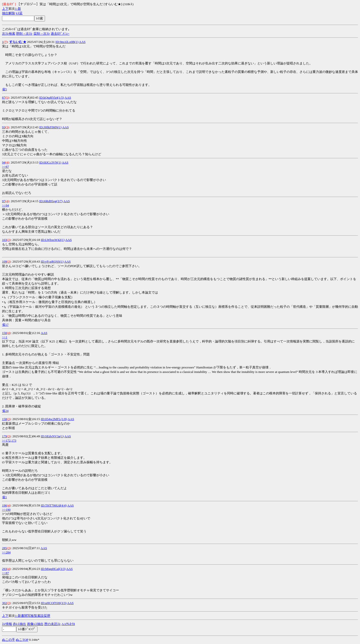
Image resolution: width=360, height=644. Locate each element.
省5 (4, 89)
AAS (82, 42)
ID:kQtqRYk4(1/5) (52, 97)
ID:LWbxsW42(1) (53, 240)
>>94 (5, 205)
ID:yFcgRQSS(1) (52, 261)
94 (4, 162)
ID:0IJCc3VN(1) (50, 162)
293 (4, 569)
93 (4, 127)
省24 (5, 411)
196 (4, 505)
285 (4, 548)
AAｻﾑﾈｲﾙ (68, 624)
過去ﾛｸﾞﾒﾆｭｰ (60, 34)
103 (4, 240)
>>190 (6, 510)
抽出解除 (8, 13)
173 (14, 440)
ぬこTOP (22, 640)
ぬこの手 (8, 640)
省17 (5, 325)
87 (4, 97)
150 (4, 333)
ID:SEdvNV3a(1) (52, 436)
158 (4, 419)
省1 (4, 497)
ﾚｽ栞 (19, 13)
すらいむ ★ (18, 42)
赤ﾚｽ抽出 (19, 624)
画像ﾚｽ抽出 (35, 624)
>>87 (5, 167)
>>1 (5, 337)
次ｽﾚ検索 (9, 34)
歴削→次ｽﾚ (24, 34)
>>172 (6, 440)
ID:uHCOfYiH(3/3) (54, 603)
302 (4, 603)
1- (16, 9)
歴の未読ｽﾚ (52, 624)
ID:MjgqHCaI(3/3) (53, 569)
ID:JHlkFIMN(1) (50, 127)
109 (4, 261)
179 (4, 436)
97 (4, 201)
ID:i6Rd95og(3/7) (51, 201)
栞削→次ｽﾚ (42, 34)
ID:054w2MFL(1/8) (54, 419)
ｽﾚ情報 (7, 624)
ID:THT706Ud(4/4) (54, 505)
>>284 (6, 552)
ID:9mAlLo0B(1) (67, 42)
